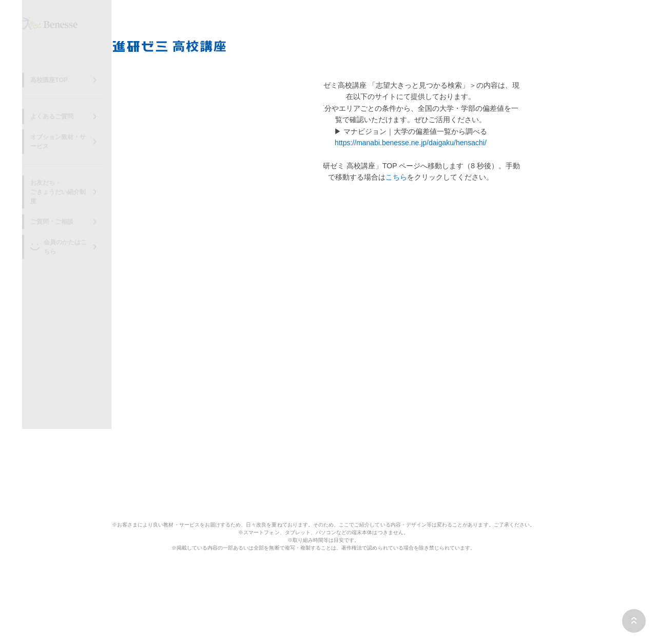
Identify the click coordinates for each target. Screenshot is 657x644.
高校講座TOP (52, 89)
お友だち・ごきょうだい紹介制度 (65, 187)
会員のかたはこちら (68, 232)
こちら (396, 177)
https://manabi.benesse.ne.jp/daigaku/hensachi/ (411, 143)
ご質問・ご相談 (55, 212)
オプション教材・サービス (71, 146)
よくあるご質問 (55, 125)
